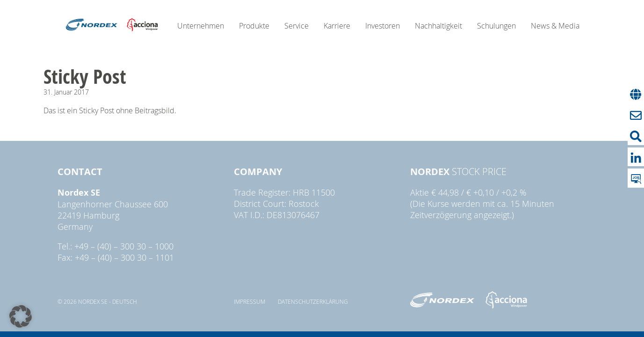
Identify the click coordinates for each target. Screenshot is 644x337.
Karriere (337, 26)
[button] (21, 316)
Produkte (254, 26)
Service (297, 26)
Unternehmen (201, 26)
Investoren (383, 26)
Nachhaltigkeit (438, 26)
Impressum (250, 301)
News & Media (555, 26)
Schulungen (496, 26)
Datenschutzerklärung (313, 301)
